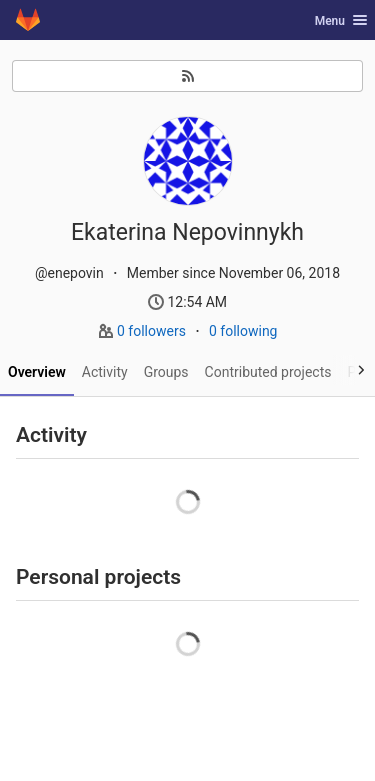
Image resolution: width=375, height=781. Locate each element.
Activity (105, 372)
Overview (37, 372)
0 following (243, 331)
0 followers (153, 331)
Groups (166, 372)
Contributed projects (268, 372)
